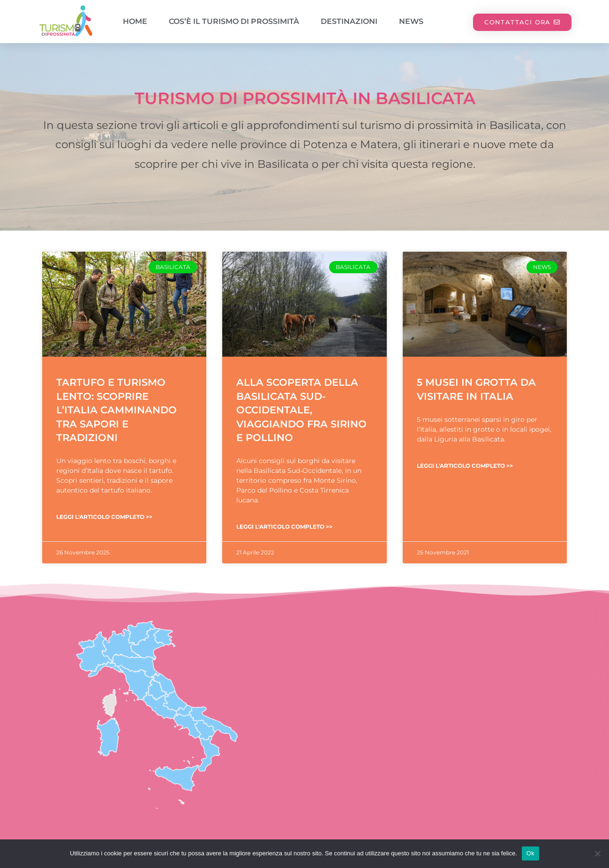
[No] (597, 853)
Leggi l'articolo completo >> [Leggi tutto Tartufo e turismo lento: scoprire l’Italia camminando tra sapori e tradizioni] (104, 517)
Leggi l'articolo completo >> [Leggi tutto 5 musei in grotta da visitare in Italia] (465, 466)
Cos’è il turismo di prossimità (234, 21)
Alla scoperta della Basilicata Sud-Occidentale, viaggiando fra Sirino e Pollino (301, 410)
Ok (530, 853)
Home (135, 21)
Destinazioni (349, 21)
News (411, 21)
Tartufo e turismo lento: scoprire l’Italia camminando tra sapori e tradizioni (117, 410)
